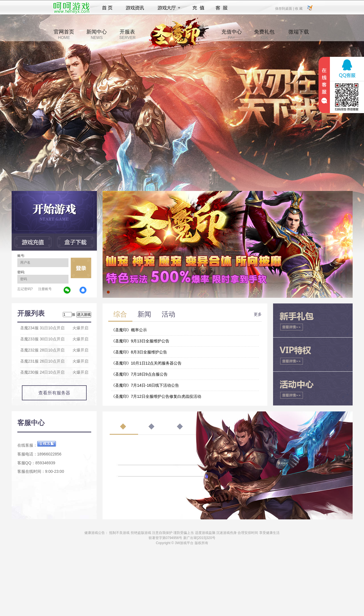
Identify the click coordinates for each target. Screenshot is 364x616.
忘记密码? (25, 289)
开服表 (127, 34)
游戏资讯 (135, 8)
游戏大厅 (167, 8)
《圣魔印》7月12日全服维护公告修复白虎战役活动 (156, 396)
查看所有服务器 (54, 393)
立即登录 (81, 268)
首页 (107, 8)
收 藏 (299, 8)
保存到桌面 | (285, 8)
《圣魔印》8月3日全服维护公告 (139, 352)
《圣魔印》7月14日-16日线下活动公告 (145, 385)
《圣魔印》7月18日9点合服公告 (139, 374)
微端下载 (298, 34)
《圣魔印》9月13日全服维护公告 (140, 341)
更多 (258, 314)
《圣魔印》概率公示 (129, 330)
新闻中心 (97, 34)
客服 (222, 8)
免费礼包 (264, 34)
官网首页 (64, 34)
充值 (198, 8)
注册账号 (45, 289)
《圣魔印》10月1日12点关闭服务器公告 (146, 363)
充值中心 (232, 34)
